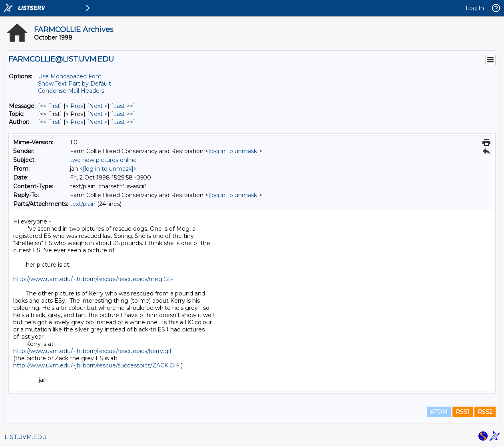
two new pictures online (103, 160)
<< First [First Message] (50, 106)
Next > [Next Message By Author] (98, 122)
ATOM (439, 412)
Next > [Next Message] (98, 106)
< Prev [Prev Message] (75, 106)
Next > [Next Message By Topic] (98, 114)
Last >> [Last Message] (123, 106)
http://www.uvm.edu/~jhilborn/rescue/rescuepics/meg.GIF (93, 279)
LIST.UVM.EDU (25, 437)
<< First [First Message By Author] (50, 122)
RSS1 (463, 412)
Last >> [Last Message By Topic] (123, 114)
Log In (475, 8)
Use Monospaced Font (70, 76)
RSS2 (485, 412)
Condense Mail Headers (71, 91)
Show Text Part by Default (75, 84)
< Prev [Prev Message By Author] (75, 122)
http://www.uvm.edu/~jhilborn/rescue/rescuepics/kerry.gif (92, 351)
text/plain (83, 204)
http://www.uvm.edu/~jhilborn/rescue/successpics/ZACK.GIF (96, 365)
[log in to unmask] (234, 151)
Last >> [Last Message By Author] (123, 122)
